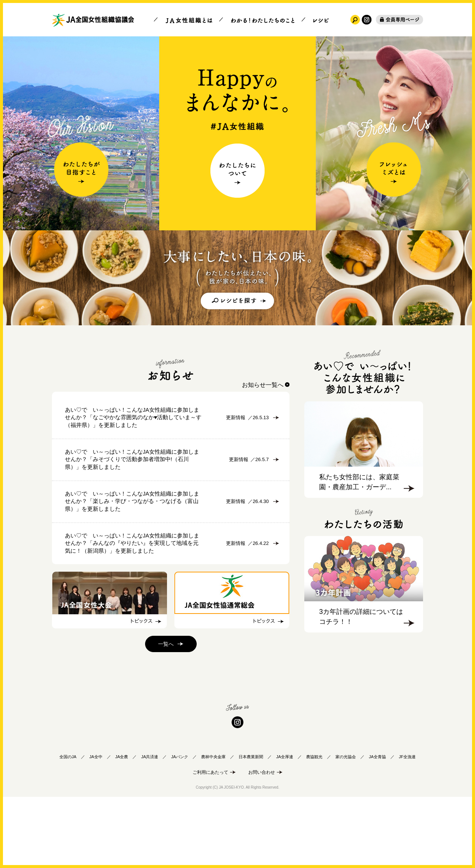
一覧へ (166, 713)
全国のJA (68, 825)
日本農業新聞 (251, 825)
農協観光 (314, 825)
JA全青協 (377, 825)
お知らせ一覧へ (263, 385)
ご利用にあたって (210, 841)
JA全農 (122, 825)
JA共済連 (150, 825)
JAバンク (180, 825)
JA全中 (96, 825)
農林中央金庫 (213, 825)
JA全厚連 (285, 825)
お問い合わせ (262, 841)
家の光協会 (346, 825)
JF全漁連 (407, 825)
